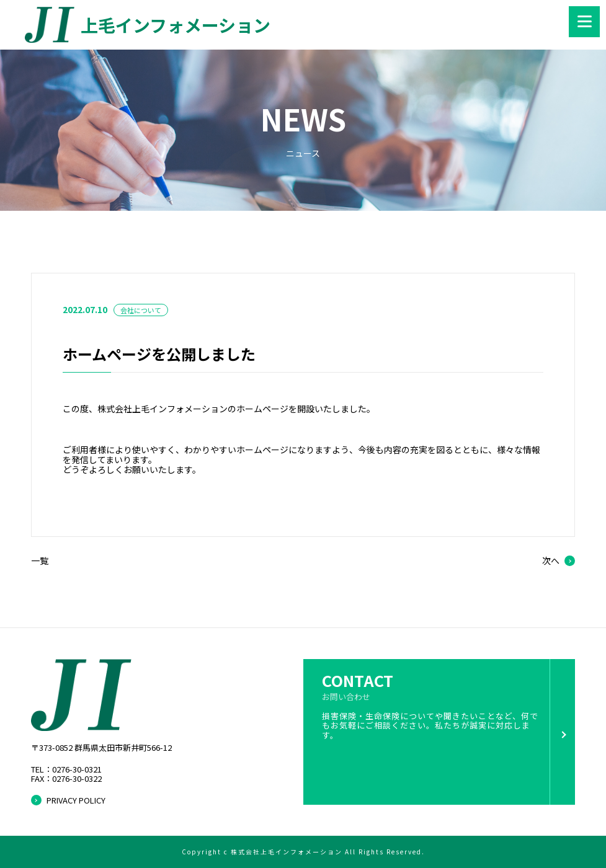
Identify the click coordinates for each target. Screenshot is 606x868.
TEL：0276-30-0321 (66, 770)
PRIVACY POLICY (76, 800)
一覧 (40, 560)
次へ (551, 560)
